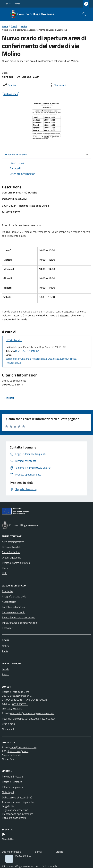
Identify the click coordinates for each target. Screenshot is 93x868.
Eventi (5, 674)
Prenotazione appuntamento (18, 814)
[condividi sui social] (10, 85)
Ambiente (7, 591)
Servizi (38, 852)
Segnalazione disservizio (15, 810)
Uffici (5, 573)
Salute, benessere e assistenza (19, 617)
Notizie (24, 26)
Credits (59, 852)
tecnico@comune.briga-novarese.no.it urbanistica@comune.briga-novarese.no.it (42, 361)
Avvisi (5, 651)
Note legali (8, 792)
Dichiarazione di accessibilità (17, 797)
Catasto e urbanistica (13, 607)
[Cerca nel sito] (83, 14)
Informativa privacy (12, 787)
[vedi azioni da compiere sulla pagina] (57, 85)
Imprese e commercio (13, 612)
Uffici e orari (8, 724)
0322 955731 (20, 704)
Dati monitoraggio (12, 852)
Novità (14, 26)
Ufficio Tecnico (14, 340)
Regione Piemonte (12, 4)
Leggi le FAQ (9, 806)
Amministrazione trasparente (18, 802)
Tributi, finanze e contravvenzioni (20, 623)
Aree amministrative (13, 542)
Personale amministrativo (16, 563)
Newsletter (8, 839)
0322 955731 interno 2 (28, 351)
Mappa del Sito (23, 856)
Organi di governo (12, 557)
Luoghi (6, 669)
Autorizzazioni (9, 602)
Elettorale (7, 628)
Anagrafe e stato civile (14, 596)
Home (5, 26)
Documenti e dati (11, 547)
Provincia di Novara (12, 777)
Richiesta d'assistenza (14, 818)
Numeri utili (8, 729)
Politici (5, 568)
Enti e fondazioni (11, 552)
